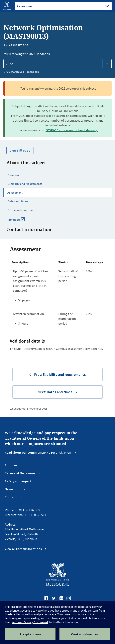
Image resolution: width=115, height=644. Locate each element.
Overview (13, 175)
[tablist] (63, 6)
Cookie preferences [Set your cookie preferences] (85, 634)
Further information (20, 210)
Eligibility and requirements (25, 184)
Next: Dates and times (55, 392)
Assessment (15, 193)
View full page (20, 150)
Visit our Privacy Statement (30, 622)
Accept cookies (30, 634)
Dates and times (18, 201)
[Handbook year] (57, 64)
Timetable (20, 221)
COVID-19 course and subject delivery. (72, 130)
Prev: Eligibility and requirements (60, 374)
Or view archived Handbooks (21, 72)
